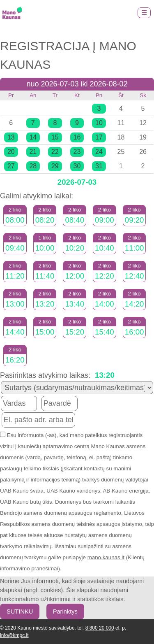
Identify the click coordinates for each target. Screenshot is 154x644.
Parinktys (65, 611)
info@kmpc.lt (14, 635)
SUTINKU (20, 611)
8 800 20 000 (100, 628)
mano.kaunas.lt (106, 557)
